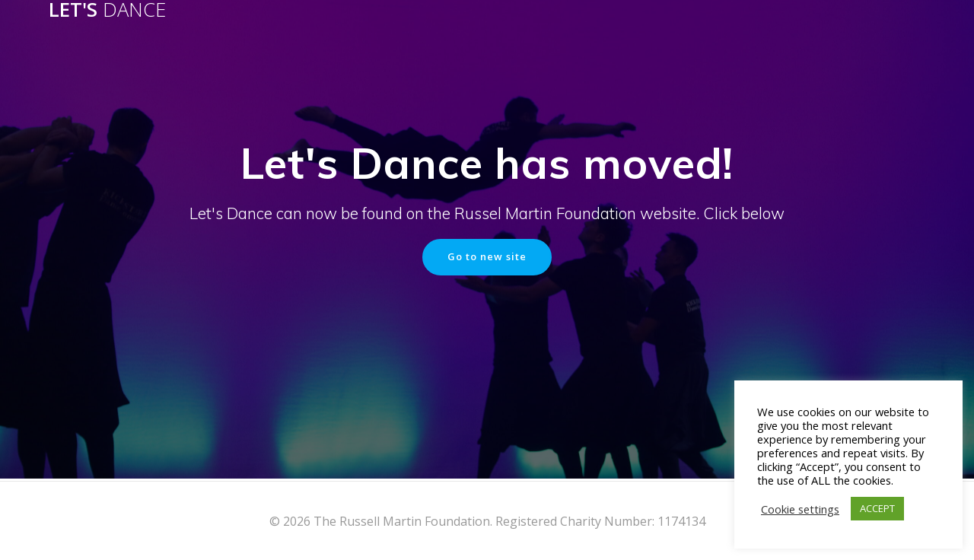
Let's (107, 10)
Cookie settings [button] (800, 509)
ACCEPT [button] (877, 508)
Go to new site (487, 258)
